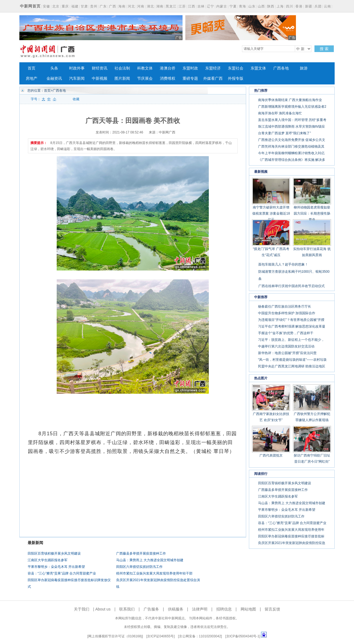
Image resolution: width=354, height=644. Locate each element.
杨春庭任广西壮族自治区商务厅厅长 (285, 306)
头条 (54, 68)
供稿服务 (176, 609)
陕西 (271, 6)
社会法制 (122, 68)
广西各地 (281, 68)
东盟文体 (258, 68)
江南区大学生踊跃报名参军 (48, 560)
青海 (243, 6)
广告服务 (151, 609)
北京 (56, 6)
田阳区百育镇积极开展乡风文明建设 (54, 553)
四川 (290, 6)
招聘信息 (224, 609)
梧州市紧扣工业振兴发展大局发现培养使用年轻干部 (154, 573)
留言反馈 (272, 609)
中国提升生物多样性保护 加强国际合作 (287, 313)
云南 (327, 6)
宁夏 (233, 6)
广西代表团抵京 (271, 455)
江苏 (182, 6)
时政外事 (77, 68)
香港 (299, 6)
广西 (113, 6)
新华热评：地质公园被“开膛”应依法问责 (287, 353)
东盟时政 (190, 68)
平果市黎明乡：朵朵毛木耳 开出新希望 (56, 567)
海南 (122, 6)
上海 (280, 6)
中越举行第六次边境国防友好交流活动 (286, 346)
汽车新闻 (77, 78)
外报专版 (236, 78)
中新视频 (100, 78)
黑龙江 (171, 6)
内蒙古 (222, 6)
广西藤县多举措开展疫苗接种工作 (141, 553)
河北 (131, 6)
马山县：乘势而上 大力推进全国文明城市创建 (150, 560)
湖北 (150, 6)
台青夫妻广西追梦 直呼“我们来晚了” (284, 133)
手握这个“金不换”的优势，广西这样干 (286, 333)
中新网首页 (30, 6)
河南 (141, 6)
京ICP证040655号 (160, 636)
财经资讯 (100, 68)
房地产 (32, 78)
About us (103, 609)
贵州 (94, 6)
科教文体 (145, 68)
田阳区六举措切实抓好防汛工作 (139, 567)
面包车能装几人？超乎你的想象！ (283, 264)
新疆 (309, 6)
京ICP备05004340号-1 (243, 636)
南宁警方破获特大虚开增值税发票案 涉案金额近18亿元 (271, 213)
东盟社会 (236, 68)
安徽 (46, 6)
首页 (32, 68)
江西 (192, 6)
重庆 (65, 6)
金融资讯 (54, 78)
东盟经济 (213, 68)
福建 (75, 6)
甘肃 (84, 6)
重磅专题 (190, 78)
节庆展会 (145, 78)
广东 (103, 6)
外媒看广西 (213, 78)
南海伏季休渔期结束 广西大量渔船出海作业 (290, 100)
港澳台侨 (168, 68)
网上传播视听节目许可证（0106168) (115, 636)
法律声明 (200, 609)
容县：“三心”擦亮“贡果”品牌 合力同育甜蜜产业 (62, 573)
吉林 (201, 6)
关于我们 (82, 609)
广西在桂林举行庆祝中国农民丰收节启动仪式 (291, 286)
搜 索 (324, 49)
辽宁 (210, 6)
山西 (261, 6)
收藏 (76, 99)
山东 (252, 6)
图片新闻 (122, 78)
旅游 (304, 68)
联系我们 (127, 609)
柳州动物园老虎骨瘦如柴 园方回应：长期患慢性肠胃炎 (312, 213)
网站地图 (248, 609)
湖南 (160, 6)
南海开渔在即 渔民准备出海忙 (280, 113)
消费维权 (168, 78)
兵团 (318, 6)
